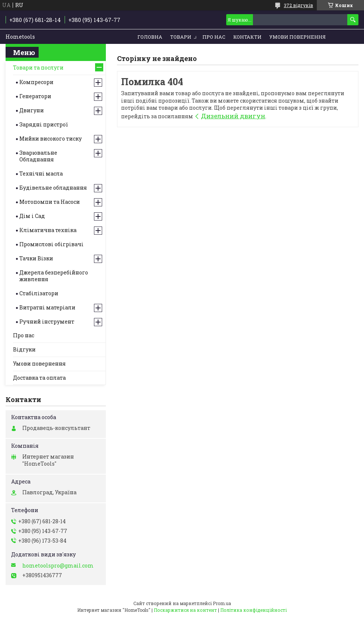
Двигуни (32, 110)
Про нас (214, 37)
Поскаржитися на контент (185, 610)
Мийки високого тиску (51, 139)
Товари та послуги (38, 68)
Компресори (36, 82)
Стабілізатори (39, 293)
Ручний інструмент (47, 322)
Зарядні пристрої (44, 124)
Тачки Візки (36, 258)
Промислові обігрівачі (51, 244)
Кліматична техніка (48, 230)
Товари (181, 37)
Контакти (247, 37)
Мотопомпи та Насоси (50, 202)
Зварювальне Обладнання (38, 156)
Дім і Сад (32, 216)
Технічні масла (41, 173)
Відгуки (24, 349)
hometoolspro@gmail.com (58, 566)
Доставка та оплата (39, 378)
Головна (150, 37)
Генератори (35, 96)
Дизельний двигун (233, 116)
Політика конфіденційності (253, 610)
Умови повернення (298, 37)
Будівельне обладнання (53, 188)
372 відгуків (298, 5)
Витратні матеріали (47, 307)
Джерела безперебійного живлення (54, 276)
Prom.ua (222, 603)
